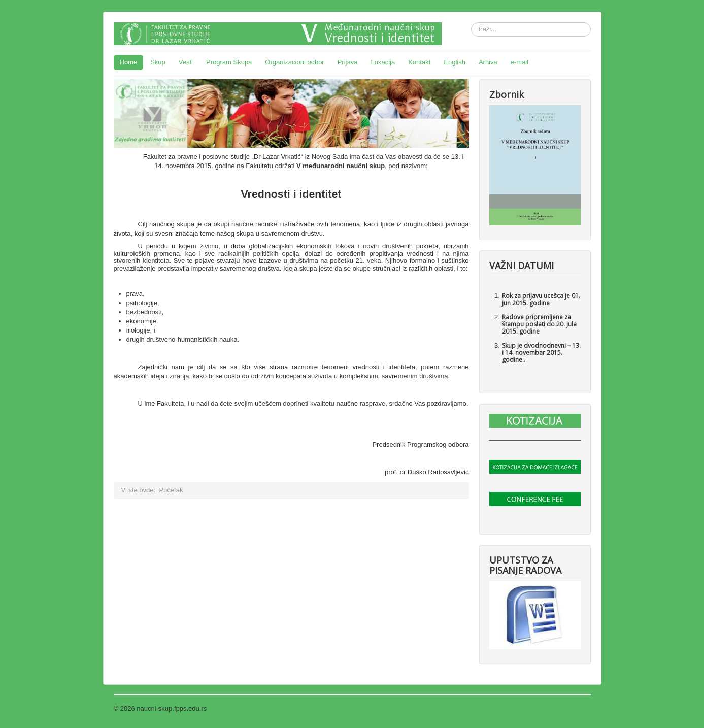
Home (129, 62)
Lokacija (383, 62)
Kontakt (419, 62)
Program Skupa (229, 62)
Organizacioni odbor (294, 62)
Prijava (348, 62)
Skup (158, 62)
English (455, 62)
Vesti (186, 62)
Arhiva (488, 62)
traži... (471, 23)
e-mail (519, 62)
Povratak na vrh (567, 708)
